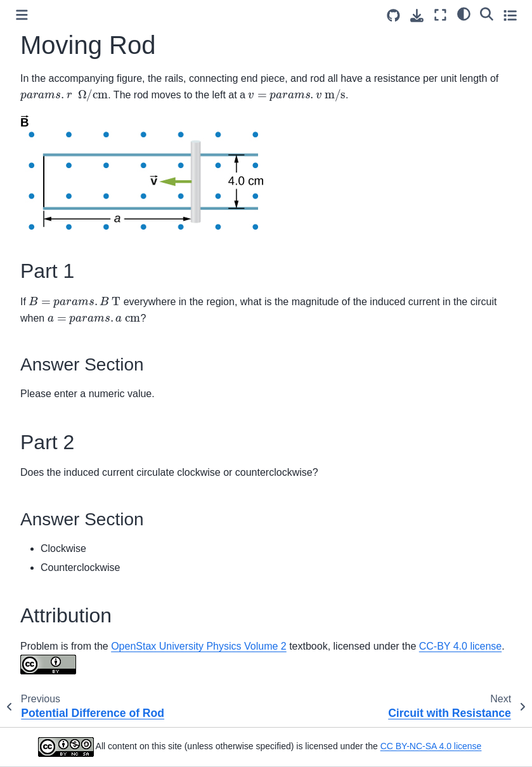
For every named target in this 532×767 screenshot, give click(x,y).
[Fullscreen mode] (440, 15)
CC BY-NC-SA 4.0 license (431, 746)
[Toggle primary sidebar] (22, 15)
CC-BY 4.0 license (460, 646)
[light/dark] (464, 13)
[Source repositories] (393, 16)
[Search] (487, 13)
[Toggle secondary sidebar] (510, 15)
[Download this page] (417, 16)
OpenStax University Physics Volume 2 (199, 646)
